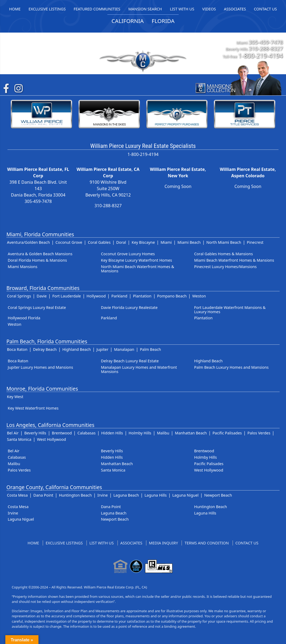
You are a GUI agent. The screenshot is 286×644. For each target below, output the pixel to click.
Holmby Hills (140, 433)
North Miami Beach (224, 242)
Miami (166, 242)
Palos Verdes (259, 433)
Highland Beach (77, 349)
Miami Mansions (23, 267)
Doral (121, 242)
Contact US (247, 543)
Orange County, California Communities (54, 487)
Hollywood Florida (24, 318)
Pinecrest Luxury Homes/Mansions (225, 267)
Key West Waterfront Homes (33, 408)
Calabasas (87, 433)
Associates (131, 543)
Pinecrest (255, 242)
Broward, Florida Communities (43, 288)
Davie (42, 296)
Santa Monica (19, 439)
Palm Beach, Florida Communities (47, 341)
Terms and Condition (207, 543)
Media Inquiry (164, 543)
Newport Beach (218, 495)
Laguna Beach (126, 495)
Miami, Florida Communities (40, 234)
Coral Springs (19, 296)
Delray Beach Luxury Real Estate (130, 361)
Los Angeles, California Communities (50, 425)
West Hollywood (51, 439)
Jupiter (102, 349)
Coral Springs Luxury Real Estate (37, 307)
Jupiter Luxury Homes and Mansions (40, 367)
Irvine (103, 495)
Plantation (142, 296)
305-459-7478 (266, 42)
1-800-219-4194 (260, 56)
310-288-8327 (266, 48)
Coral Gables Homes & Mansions (224, 254)
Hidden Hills (112, 433)
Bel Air (13, 433)
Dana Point (43, 495)
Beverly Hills (35, 433)
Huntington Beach (75, 495)
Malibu (163, 433)
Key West (15, 397)
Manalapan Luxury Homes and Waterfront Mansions (139, 369)
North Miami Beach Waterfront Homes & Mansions (138, 269)
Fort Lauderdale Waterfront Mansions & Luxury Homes (230, 310)
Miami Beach (189, 242)
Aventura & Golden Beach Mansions (40, 254)
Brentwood (62, 433)
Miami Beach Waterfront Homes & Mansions (234, 260)
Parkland (119, 296)
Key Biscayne (143, 242)
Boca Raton (17, 349)
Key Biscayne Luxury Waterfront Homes (136, 260)
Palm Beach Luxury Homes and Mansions (231, 367)
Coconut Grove (69, 242)
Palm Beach (150, 349)
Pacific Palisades (227, 433)
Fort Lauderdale (67, 296)
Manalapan (124, 349)
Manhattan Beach (191, 433)
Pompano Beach (172, 296)
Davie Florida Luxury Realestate (129, 307)
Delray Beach (45, 349)
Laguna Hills (156, 495)
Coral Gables (99, 242)
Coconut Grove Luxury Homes (128, 254)
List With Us (102, 543)
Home (33, 543)
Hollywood (96, 296)
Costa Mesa (17, 495)
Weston (199, 296)
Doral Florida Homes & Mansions (37, 260)
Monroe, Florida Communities (42, 389)
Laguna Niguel (185, 495)
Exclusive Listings (64, 543)
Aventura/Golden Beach (28, 242)
